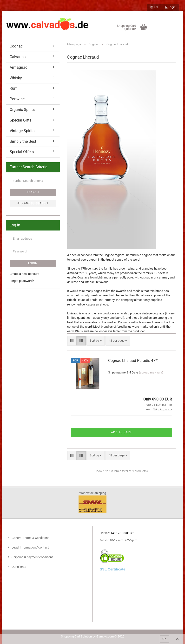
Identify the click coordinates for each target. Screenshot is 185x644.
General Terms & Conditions (30, 538)
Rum (14, 88)
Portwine (17, 99)
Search (33, 192)
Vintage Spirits (22, 131)
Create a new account (24, 274)
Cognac (16, 46)
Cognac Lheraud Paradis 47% (133, 361)
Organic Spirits (22, 110)
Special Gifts (20, 120)
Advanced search (33, 203)
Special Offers (22, 152)
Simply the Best (23, 141)
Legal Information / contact (30, 547)
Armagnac (18, 67)
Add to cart (121, 432)
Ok (165, 639)
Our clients (19, 567)
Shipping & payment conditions (32, 557)
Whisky (16, 78)
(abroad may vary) (151, 373)
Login (170, 7)
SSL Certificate (112, 569)
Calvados (18, 57)
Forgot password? (22, 281)
